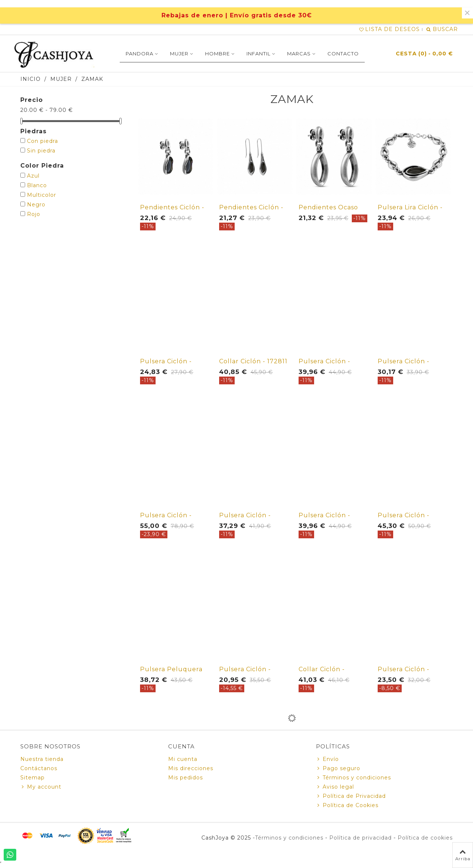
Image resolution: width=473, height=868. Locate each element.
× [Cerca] (467, 13)
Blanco (37, 185)
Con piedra (42, 141)
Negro (36, 205)
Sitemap (33, 778)
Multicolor (42, 195)
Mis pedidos (186, 778)
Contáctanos (39, 768)
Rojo (34, 214)
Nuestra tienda (42, 759)
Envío (327, 759)
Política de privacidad (360, 838)
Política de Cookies (347, 805)
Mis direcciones (191, 768)
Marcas (299, 54)
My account (41, 787)
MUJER (179, 54)
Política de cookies (425, 838)
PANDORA (139, 54)
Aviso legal (335, 787)
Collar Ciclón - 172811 (253, 361)
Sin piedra (41, 151)
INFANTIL (258, 54)
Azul (33, 176)
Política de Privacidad (351, 796)
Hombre (217, 54)
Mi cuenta (183, 759)
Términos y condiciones (353, 778)
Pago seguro (338, 768)
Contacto (343, 54)
